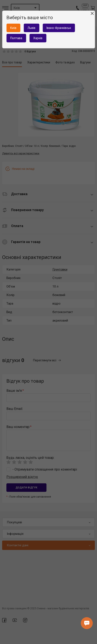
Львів (31, 28)
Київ (13, 28)
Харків (38, 38)
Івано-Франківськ (59, 28)
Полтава (16, 38)
